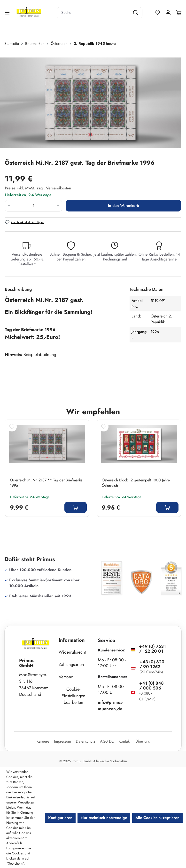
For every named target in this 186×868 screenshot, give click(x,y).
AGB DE (107, 741)
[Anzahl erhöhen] (58, 206)
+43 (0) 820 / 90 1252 (152, 664)
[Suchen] (136, 13)
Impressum (62, 741)
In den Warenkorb (124, 206)
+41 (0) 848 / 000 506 (151, 686)
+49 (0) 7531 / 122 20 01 (152, 649)
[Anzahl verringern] (9, 206)
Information (72, 640)
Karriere (43, 741)
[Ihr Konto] (168, 13)
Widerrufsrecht (72, 652)
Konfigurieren (60, 818)
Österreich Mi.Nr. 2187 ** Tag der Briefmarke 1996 (46, 483)
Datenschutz (85, 741)
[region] (93, 103)
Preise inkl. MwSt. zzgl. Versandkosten (38, 188)
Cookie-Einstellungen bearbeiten (73, 696)
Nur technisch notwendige (104, 818)
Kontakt (125, 741)
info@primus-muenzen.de (111, 706)
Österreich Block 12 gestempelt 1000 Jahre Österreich (136, 483)
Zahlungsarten (71, 665)
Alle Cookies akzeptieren (157, 818)
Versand (66, 677)
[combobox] (93, 13)
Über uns (143, 741)
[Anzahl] (34, 206)
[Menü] (8, 12)
